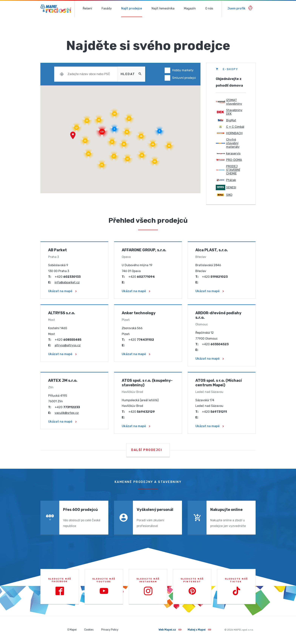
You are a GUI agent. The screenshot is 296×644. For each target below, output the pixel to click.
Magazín (190, 8)
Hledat (132, 74)
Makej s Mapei (199, 630)
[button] (73, 135)
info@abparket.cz (67, 282)
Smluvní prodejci (184, 78)
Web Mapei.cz (170, 630)
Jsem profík (240, 8)
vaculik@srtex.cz (67, 413)
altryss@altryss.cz (68, 345)
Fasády (107, 8)
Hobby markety (183, 70)
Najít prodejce (132, 8)
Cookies (89, 630)
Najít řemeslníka (163, 8)
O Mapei (72, 630)
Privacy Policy (110, 630)
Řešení (87, 8)
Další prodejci (147, 450)
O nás (209, 8)
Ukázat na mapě (62, 291)
